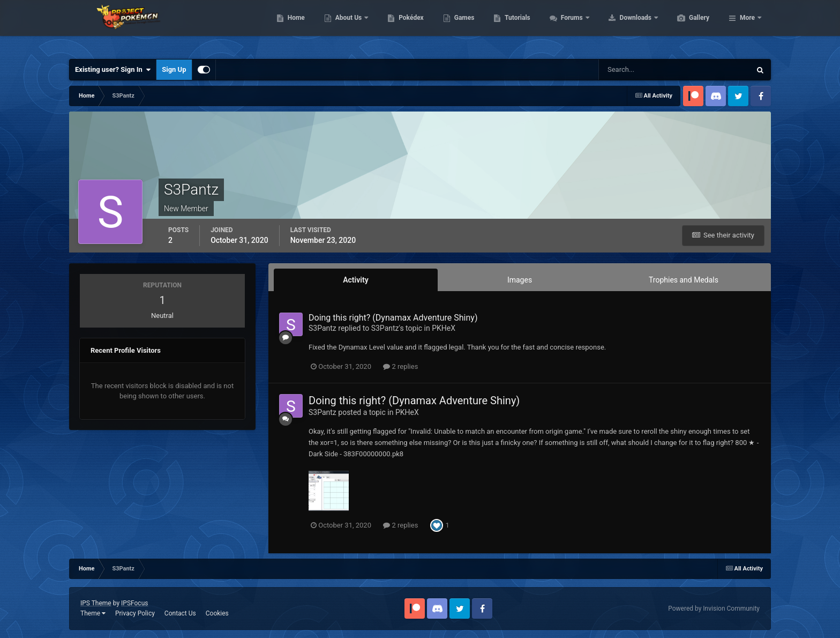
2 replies (400, 366)
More (747, 27)
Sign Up (174, 69)
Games (515, 27)
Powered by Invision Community (714, 609)
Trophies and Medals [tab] (684, 280)
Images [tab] (520, 280)
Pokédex (462, 27)
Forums (623, 27)
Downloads (687, 27)
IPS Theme (96, 603)
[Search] (642, 70)
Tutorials (568, 27)
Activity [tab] (356, 280)
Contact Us (180, 613)
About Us (400, 27)
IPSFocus (134, 603)
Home (347, 27)
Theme (93, 613)
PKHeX (444, 328)
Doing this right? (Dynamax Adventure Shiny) (393, 318)
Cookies (217, 613)
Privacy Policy (135, 613)
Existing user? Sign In (113, 70)
